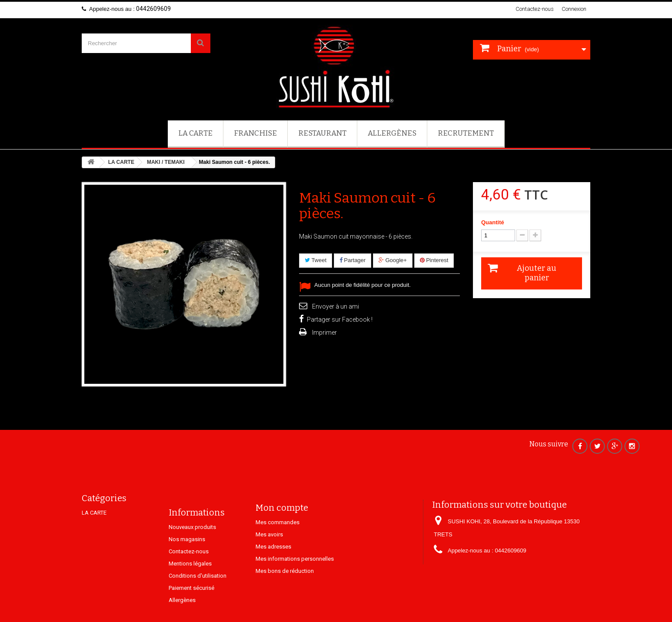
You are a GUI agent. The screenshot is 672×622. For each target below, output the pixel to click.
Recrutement (466, 133)
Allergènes (392, 133)
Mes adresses (273, 567)
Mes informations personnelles (295, 580)
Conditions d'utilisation (198, 603)
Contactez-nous (535, 9)
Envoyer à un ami (336, 306)
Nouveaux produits (192, 554)
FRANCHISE (255, 133)
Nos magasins (187, 566)
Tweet (316, 260)
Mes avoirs (269, 555)
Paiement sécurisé (191, 615)
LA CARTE (195, 133)
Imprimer (324, 333)
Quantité (493, 222)
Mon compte (282, 529)
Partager (353, 260)
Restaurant (322, 133)
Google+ (393, 260)
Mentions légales (190, 590)
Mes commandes (278, 543)
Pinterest (434, 260)
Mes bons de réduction (285, 592)
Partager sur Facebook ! (340, 319)
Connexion (574, 9)
